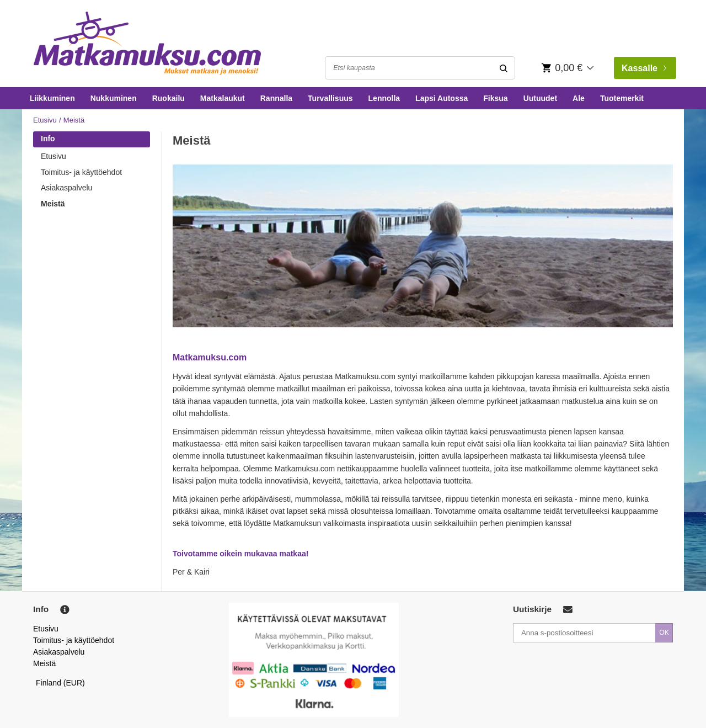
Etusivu (45, 120)
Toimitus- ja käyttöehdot (81, 172)
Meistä (53, 204)
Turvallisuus (330, 98)
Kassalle (644, 68)
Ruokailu (169, 98)
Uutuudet (540, 98)
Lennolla (384, 98)
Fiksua (495, 98)
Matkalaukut (223, 98)
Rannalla (276, 98)
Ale (579, 98)
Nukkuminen (114, 98)
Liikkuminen (52, 98)
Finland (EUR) (60, 683)
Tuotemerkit (622, 98)
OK (664, 633)
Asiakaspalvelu (66, 188)
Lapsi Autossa (442, 98)
